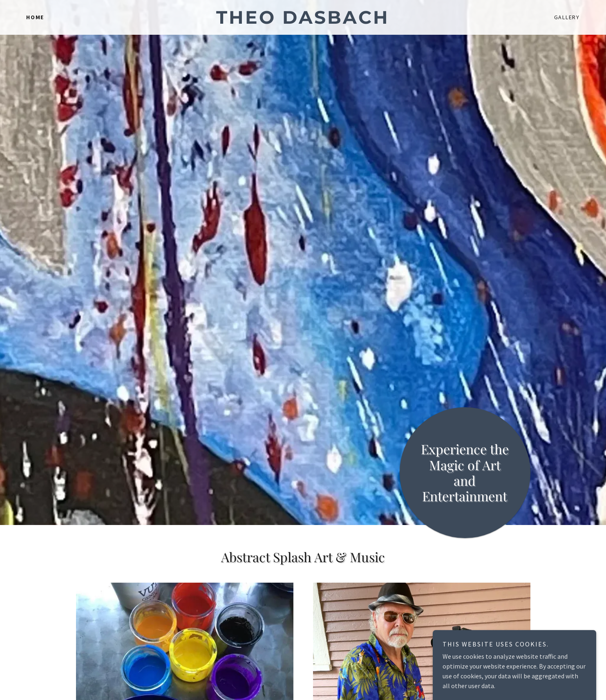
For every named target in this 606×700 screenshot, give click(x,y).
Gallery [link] (567, 17)
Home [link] (35, 17)
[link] (303, 21)
